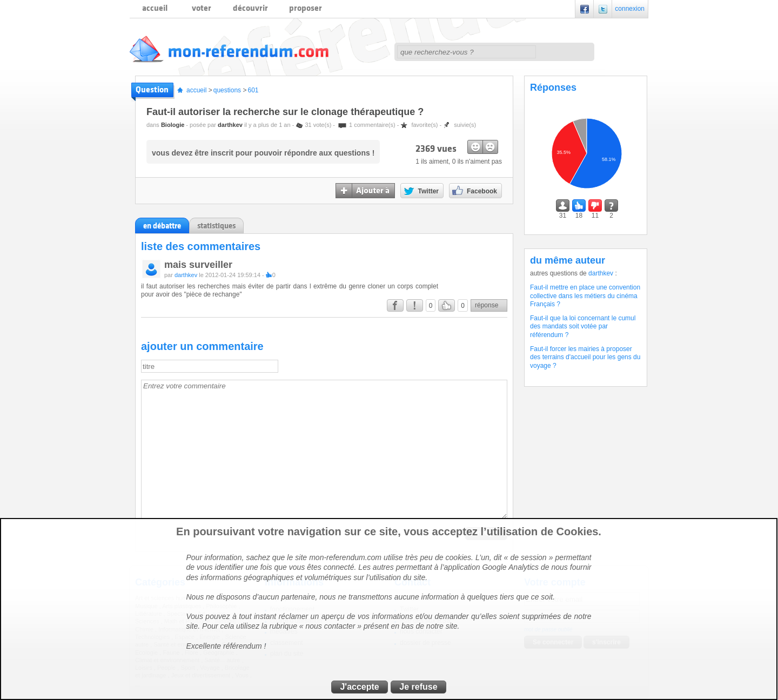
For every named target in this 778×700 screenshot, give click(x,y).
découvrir (250, 8)
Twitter (603, 9)
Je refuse (418, 687)
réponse (487, 305)
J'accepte (359, 687)
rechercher (565, 52)
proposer (306, 8)
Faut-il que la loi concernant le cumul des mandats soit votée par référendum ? (583, 327)
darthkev (230, 125)
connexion (630, 9)
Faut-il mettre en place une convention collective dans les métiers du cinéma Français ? (585, 296)
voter (202, 8)
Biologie (173, 125)
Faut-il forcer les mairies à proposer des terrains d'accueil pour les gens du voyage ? (585, 357)
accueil (155, 8)
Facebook (585, 9)
